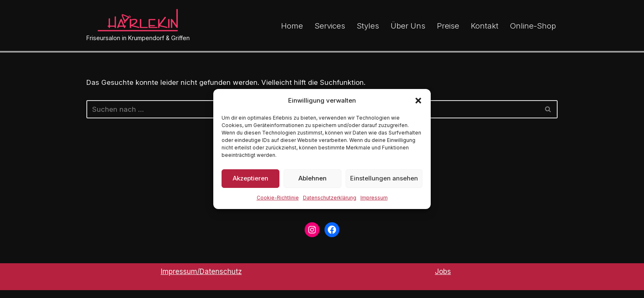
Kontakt (485, 25)
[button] (418, 101)
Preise (448, 25)
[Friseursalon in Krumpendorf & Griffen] (138, 25)
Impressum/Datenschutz (201, 279)
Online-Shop (533, 25)
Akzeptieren (250, 178)
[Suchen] (548, 109)
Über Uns (408, 25)
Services (330, 25)
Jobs (443, 279)
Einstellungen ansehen (384, 178)
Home (292, 25)
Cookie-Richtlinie (278, 198)
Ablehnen (312, 178)
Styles (368, 25)
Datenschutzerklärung (330, 198)
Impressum (374, 198)
